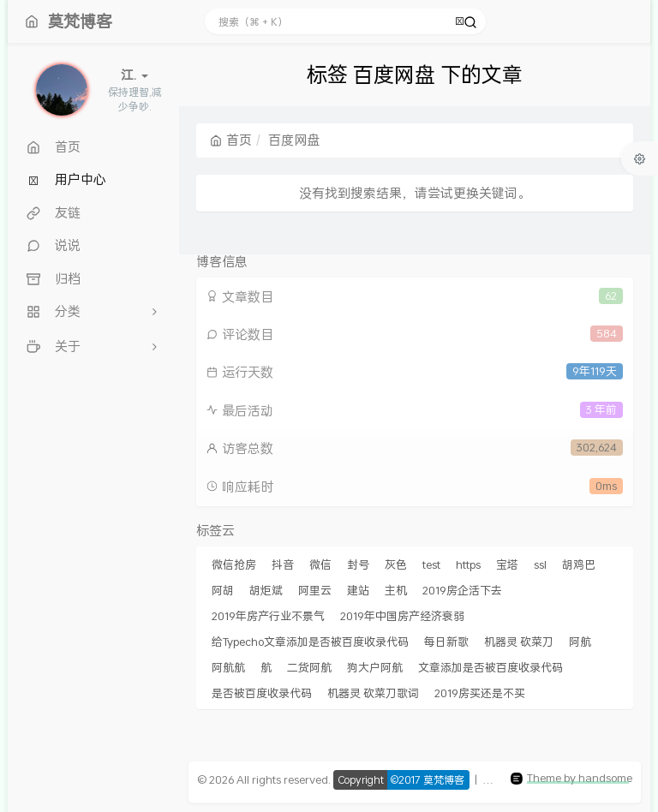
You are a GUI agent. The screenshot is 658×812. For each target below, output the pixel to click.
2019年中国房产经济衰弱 (402, 616)
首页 (231, 140)
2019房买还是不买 (480, 693)
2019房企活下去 (462, 590)
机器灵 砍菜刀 (519, 642)
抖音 (283, 564)
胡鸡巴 (579, 564)
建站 (358, 590)
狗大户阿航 (375, 667)
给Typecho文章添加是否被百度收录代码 (310, 642)
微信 (320, 564)
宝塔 (507, 564)
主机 (396, 590)
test (431, 564)
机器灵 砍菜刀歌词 (373, 693)
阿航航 (228, 667)
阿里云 (315, 590)
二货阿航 (309, 667)
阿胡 (223, 590)
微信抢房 (234, 564)
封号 (358, 564)
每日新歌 (446, 642)
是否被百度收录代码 (262, 693)
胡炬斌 (266, 590)
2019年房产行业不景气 (268, 616)
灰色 (396, 564)
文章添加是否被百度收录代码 (491, 667)
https (468, 564)
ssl (540, 564)
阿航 (580, 642)
